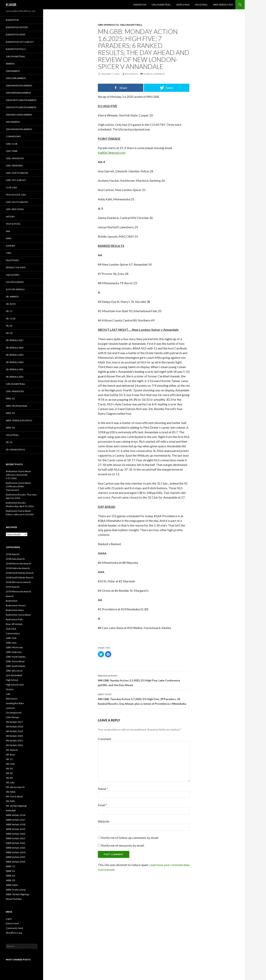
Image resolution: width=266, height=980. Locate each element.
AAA (8, 231)
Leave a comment (154, 74)
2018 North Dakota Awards (21, 100)
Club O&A (11, 187)
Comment (104, 739)
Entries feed (12, 923)
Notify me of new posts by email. (123, 845)
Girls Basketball (161, 5)
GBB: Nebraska (14, 166)
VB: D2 (9, 333)
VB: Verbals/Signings (16, 806)
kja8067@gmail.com (112, 152)
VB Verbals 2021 (15, 369)
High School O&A (16, 195)
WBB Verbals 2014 (16, 815)
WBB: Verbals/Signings (19, 420)
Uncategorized (15, 282)
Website (104, 821)
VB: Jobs (10, 782)
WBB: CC (11, 866)
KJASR (11, 5)
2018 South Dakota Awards (21, 107)
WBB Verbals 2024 (16, 852)
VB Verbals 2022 (15, 377)
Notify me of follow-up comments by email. (130, 838)
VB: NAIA (11, 792)
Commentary (13, 136)
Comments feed (14, 928)
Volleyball (201, 5)
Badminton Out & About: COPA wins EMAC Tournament (19, 486)
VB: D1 (9, 326)
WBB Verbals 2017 (16, 820)
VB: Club (11, 318)
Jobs (9, 253)
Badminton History (17, 27)
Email (103, 805)
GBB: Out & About (16, 180)
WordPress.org (14, 933)
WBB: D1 (10, 398)
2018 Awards (13, 71)
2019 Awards (13, 122)
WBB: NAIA (12, 885)
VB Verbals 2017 (15, 340)
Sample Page (183, 5)
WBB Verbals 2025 (16, 857)
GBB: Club (12, 144)
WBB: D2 (10, 413)
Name (103, 789)
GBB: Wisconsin (15, 209)
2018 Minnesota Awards (19, 86)
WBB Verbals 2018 (16, 824)
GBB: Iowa (12, 151)
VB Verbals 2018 (15, 348)
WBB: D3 (10, 428)
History (10, 217)
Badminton (140, 5)
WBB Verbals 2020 (16, 834)
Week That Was (14, 899)
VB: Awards (12, 297)
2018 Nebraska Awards (18, 93)
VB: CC (9, 311)
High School (13, 224)
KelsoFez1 (131, 74)
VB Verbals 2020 (15, 362)
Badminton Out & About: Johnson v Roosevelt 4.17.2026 (19, 475)
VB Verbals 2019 (15, 355)
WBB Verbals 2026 (16, 862)
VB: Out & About (14, 796)
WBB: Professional (17, 406)
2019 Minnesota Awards (19, 129)
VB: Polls (10, 801)
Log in (9, 919)
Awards (10, 64)
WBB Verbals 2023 (223, 5)
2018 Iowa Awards (16, 78)
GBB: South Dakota (17, 202)
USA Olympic (13, 275)
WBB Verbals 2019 (16, 829)
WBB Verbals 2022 (16, 843)
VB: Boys (11, 304)
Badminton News (16, 34)
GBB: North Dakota (17, 173)
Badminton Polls (16, 49)
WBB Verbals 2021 (16, 838)
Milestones (12, 260)
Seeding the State (16, 267)
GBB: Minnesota (108, 25)
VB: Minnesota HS (15, 450)
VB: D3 (9, 778)
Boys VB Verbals (15, 289)
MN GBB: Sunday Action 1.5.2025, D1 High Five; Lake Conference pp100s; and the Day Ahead (144, 680)
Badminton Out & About (20, 42)
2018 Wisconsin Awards (19, 115)
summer (10, 246)
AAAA (9, 238)
